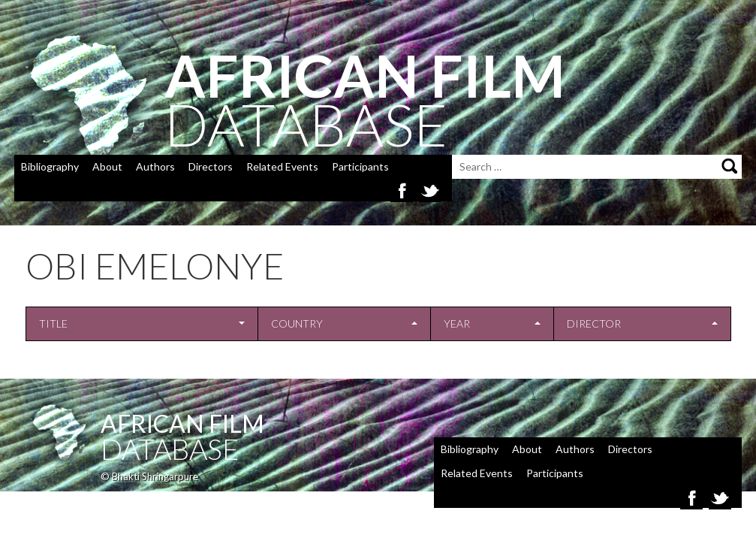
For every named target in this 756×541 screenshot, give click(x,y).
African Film (182, 423)
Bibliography (50, 166)
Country (297, 323)
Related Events (282, 166)
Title (53, 323)
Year (457, 323)
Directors (211, 166)
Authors (155, 166)
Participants (360, 166)
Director (594, 323)
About (107, 166)
